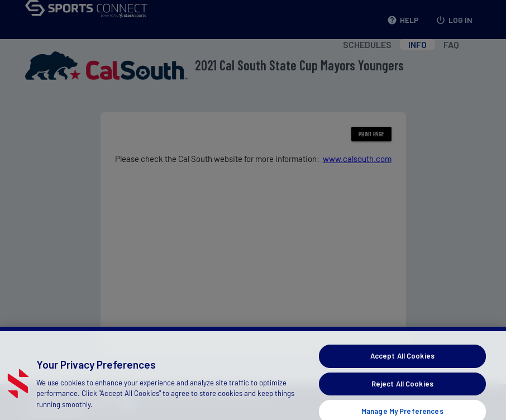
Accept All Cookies (402, 364)
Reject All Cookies (402, 392)
